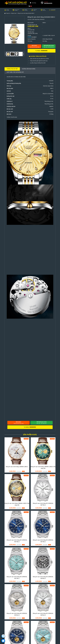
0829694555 (48, 3)
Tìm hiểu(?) (34, 37)
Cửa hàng (33, 3)
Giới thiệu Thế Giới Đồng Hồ (15, 72)
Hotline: (41, 51)
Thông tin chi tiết (12, 69)
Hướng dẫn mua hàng (29, 69)
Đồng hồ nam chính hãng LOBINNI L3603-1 (17, 467)
